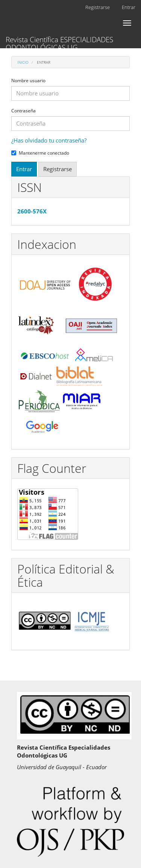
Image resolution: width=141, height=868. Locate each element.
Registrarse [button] (58, 169)
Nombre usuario (28, 81)
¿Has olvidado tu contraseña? (49, 140)
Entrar (129, 7)
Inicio (23, 62)
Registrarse (98, 7)
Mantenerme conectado (40, 153)
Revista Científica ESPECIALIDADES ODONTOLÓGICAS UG (59, 41)
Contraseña (23, 111)
